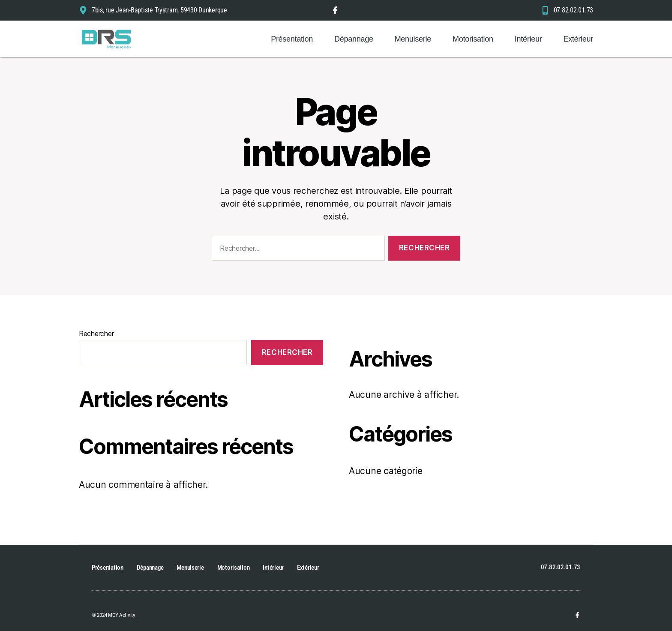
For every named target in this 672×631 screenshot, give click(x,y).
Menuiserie (413, 39)
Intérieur (528, 39)
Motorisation (473, 39)
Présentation (292, 39)
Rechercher (96, 334)
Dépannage (354, 39)
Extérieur (578, 39)
